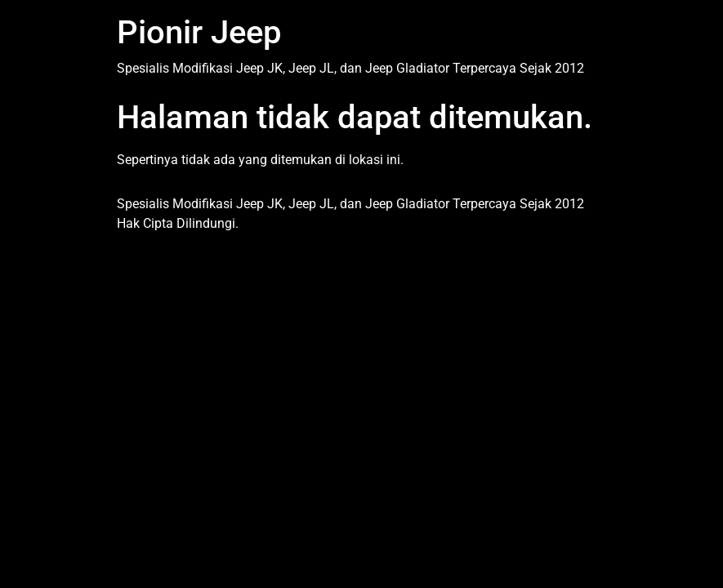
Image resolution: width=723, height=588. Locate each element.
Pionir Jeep (199, 32)
